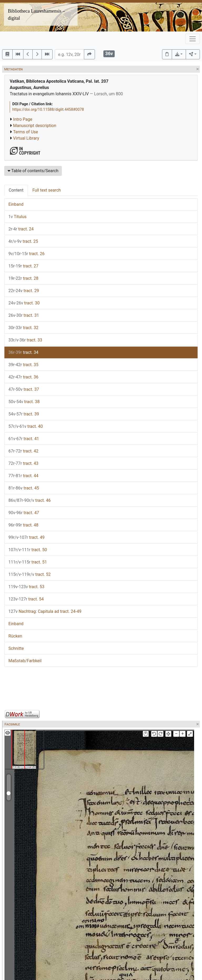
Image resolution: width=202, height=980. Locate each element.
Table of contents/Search (33, 171)
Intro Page (23, 119)
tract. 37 (24, 389)
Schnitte (16, 648)
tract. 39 (24, 414)
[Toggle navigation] (193, 39)
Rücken (15, 636)
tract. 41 (24, 439)
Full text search (47, 190)
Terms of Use (26, 132)
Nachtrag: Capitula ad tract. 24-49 (45, 611)
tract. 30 (24, 303)
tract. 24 (21, 229)
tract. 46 (30, 500)
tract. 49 (26, 537)
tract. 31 (24, 315)
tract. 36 (23, 377)
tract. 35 (23, 365)
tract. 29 (24, 291)
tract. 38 (24, 402)
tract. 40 (26, 426)
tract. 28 (23, 278)
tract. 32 (23, 328)
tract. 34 (23, 352)
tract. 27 (23, 266)
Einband (16, 204)
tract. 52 (30, 574)
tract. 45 (24, 488)
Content (16, 190)
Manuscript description (35, 126)
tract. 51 (28, 562)
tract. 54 (26, 599)
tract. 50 (28, 550)
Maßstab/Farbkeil (25, 661)
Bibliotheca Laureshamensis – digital (36, 15)
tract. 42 (23, 451)
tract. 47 (24, 513)
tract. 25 (23, 241)
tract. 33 (25, 340)
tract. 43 (23, 463)
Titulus (17, 217)
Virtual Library (26, 138)
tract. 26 (26, 254)
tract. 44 (23, 476)
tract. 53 (26, 587)
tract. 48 (23, 525)
